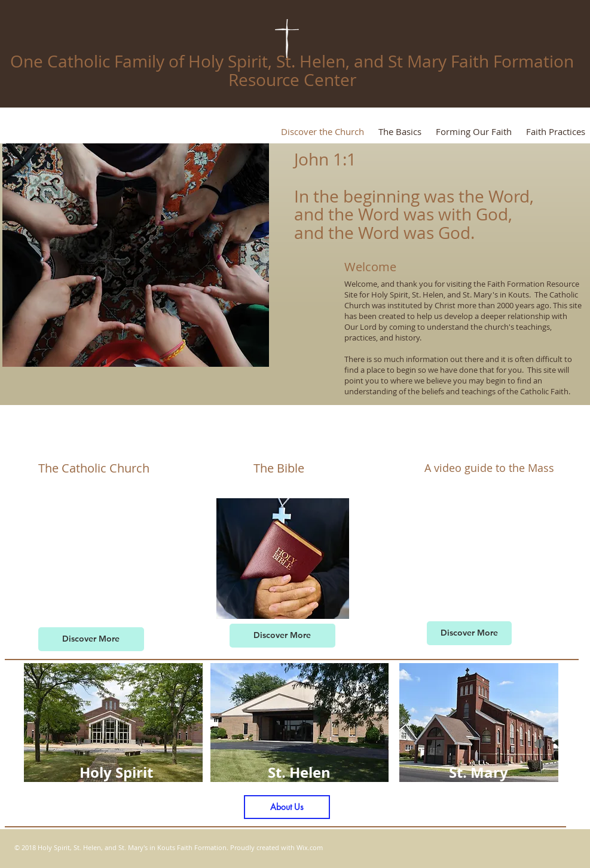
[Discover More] (91, 639)
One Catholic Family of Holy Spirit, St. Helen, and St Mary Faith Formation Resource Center (292, 70)
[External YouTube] (94, 557)
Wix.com (310, 847)
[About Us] (287, 807)
